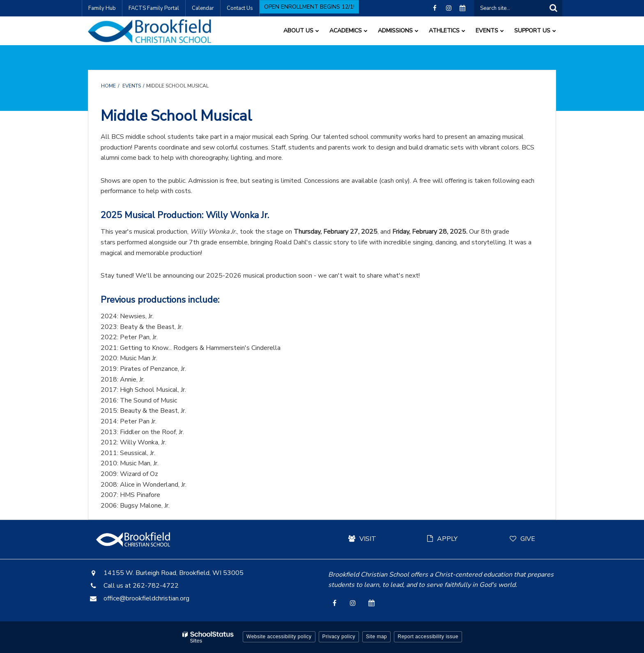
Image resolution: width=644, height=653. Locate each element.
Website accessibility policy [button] (279, 637)
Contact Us (240, 8)
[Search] (553, 8)
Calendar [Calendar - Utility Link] (203, 8)
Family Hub (102, 8)
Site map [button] (376, 637)
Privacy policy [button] (339, 637)
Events (132, 86)
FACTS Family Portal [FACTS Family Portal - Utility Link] (154, 8)
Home (108, 86)
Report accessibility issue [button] (428, 637)
